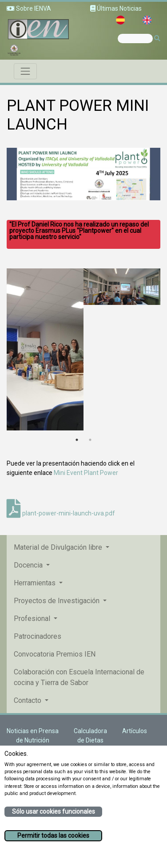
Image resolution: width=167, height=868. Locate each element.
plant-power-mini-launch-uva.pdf (61, 513)
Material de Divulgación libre (59, 547)
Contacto (28, 700)
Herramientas (36, 583)
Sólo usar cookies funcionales (54, 811)
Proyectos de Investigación (58, 601)
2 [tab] (90, 440)
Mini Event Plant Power (86, 473)
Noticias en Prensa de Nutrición (33, 736)
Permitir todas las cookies (53, 836)
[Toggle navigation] (25, 71)
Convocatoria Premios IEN (55, 654)
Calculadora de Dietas (90, 736)
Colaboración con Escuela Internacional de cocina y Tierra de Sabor (79, 677)
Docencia (29, 565)
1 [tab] (77, 440)
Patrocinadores (38, 636)
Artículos (135, 731)
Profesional (33, 619)
